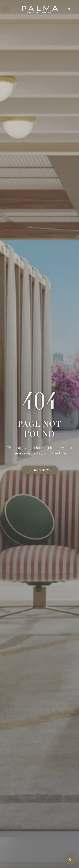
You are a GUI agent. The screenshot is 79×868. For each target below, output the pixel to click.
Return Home (40, 470)
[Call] (71, 860)
